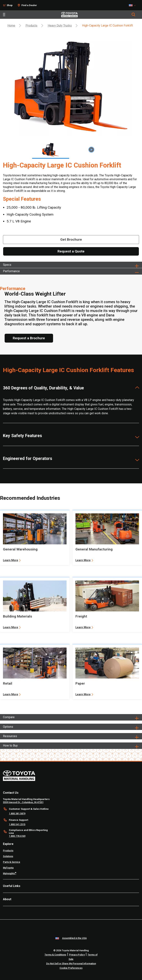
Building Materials (17, 616)
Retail (8, 683)
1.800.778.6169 (17, 836)
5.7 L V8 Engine (19, 221)
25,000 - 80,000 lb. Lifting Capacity (34, 207)
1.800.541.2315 (17, 824)
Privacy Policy (77, 955)
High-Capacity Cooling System (30, 214)
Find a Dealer (29, 5)
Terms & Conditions (55, 955)
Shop (10, 5)
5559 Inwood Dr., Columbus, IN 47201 (23, 802)
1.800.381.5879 (17, 814)
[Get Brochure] (71, 240)
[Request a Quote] (71, 251)
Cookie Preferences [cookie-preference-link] (71, 968)
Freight (81, 616)
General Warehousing (20, 549)
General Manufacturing (94, 549)
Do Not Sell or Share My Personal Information (71, 964)
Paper (80, 683)
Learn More (11, 560)
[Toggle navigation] (4, 15)
